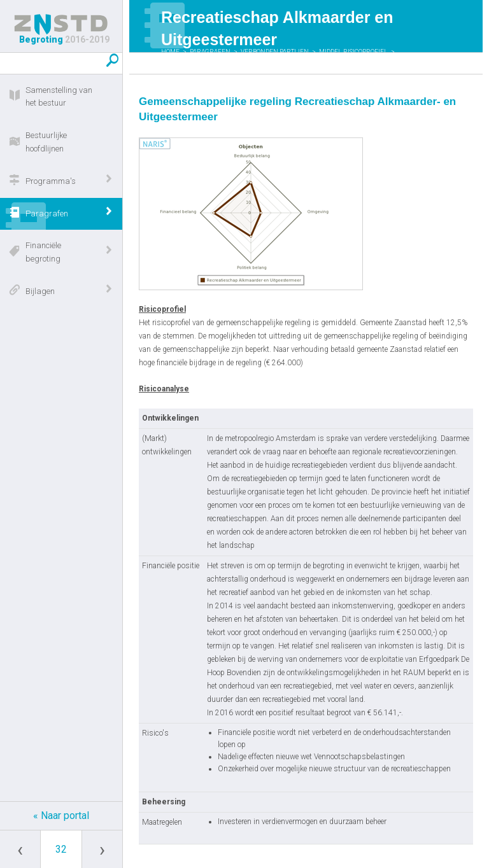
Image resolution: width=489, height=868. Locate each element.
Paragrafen (47, 213)
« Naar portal (61, 815)
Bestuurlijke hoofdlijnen (46, 142)
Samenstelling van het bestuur (59, 97)
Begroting (61, 29)
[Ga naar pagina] (61, 849)
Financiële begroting (43, 252)
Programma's (51, 181)
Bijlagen (40, 291)
